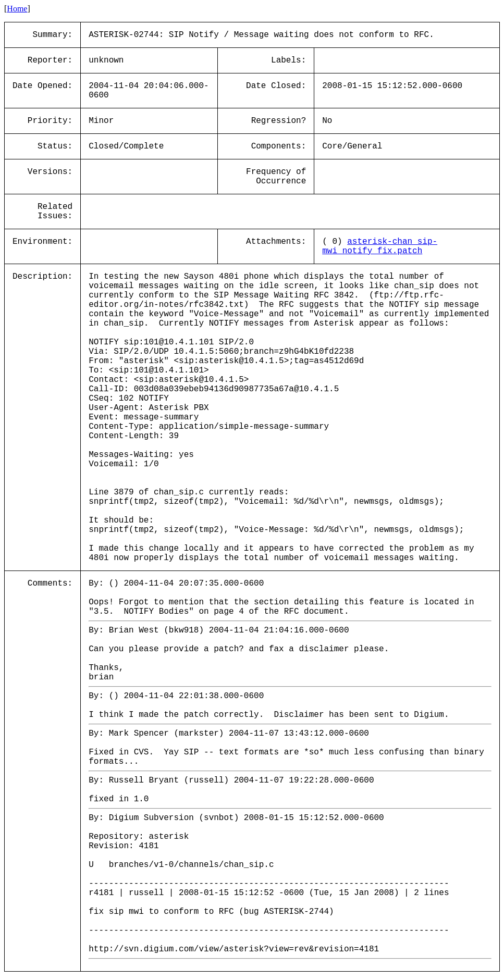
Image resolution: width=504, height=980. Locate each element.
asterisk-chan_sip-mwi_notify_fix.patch (380, 246)
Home (17, 9)
